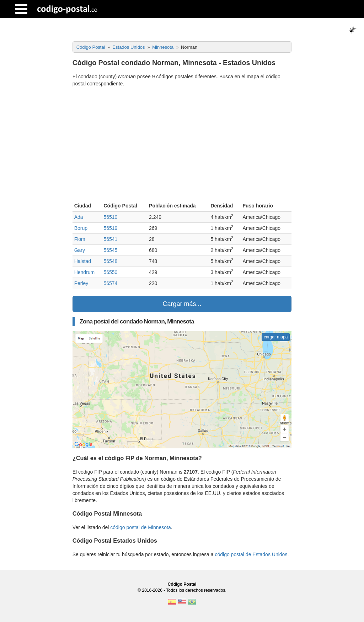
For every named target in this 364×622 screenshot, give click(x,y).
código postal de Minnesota (140, 527)
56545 (110, 250)
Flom (80, 239)
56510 (110, 217)
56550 (110, 272)
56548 (110, 261)
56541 (110, 239)
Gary (80, 250)
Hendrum (85, 272)
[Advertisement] (182, 146)
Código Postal (182, 584)
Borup (81, 228)
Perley (81, 283)
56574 (110, 283)
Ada (79, 217)
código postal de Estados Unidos (251, 554)
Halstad (83, 261)
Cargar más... (182, 304)
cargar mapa (276, 337)
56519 (110, 228)
